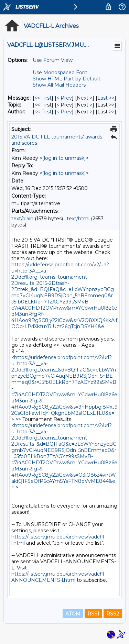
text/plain (22, 219)
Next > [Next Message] (85, 98)
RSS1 (93, 614)
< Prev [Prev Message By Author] (64, 112)
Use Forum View (53, 60)
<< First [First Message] (43, 98)
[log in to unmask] (64, 158)
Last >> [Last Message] (106, 98)
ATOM (73, 614)
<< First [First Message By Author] (43, 112)
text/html (78, 219)
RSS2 (113, 614)
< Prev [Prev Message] (64, 98)
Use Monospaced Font (60, 73)
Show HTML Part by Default (67, 79)
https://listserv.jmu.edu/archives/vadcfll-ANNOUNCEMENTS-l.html (58, 577)
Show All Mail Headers (59, 85)
